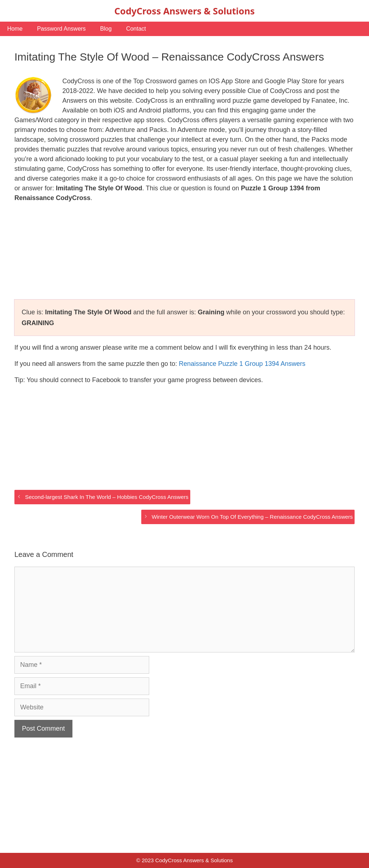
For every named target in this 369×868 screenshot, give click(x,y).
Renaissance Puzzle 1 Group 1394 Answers (242, 364)
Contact (136, 29)
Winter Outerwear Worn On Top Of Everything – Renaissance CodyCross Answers (252, 517)
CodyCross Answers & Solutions (184, 11)
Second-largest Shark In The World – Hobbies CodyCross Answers (106, 497)
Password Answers (61, 29)
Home (15, 29)
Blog (106, 29)
